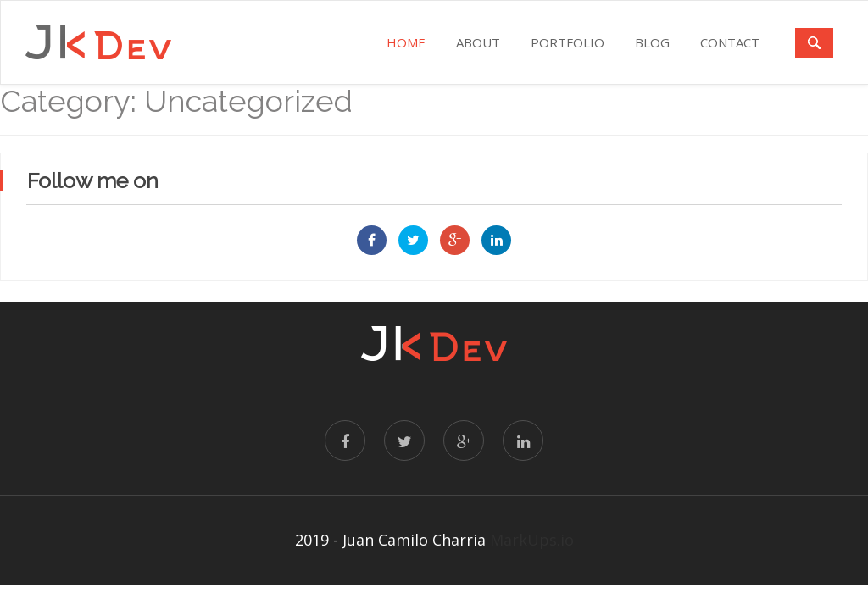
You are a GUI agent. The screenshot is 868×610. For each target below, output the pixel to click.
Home (406, 42)
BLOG (652, 42)
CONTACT (730, 42)
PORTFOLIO (568, 42)
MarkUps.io (532, 540)
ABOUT (478, 42)
